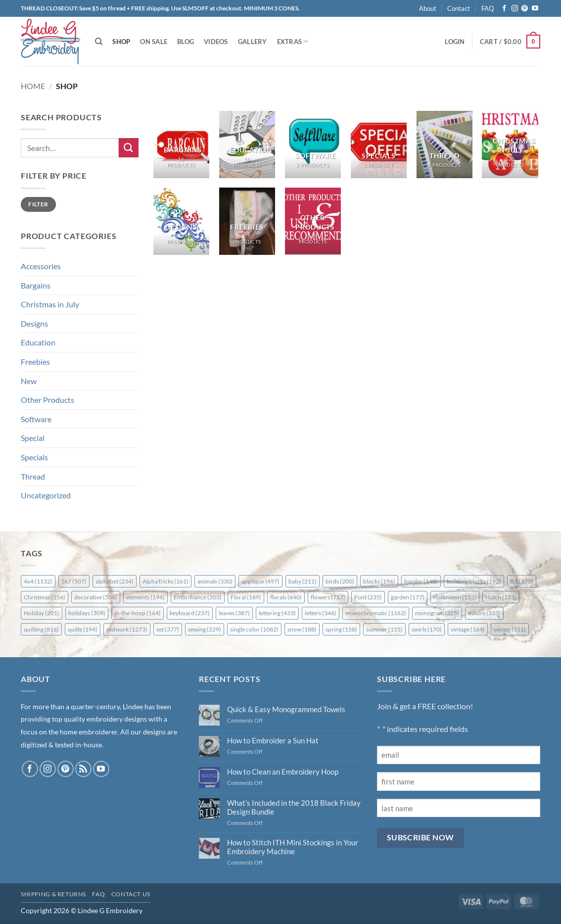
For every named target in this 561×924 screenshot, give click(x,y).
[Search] (99, 42)
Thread (33, 476)
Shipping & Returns (53, 894)
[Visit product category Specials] (379, 145)
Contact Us (131, 894)
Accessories (41, 266)
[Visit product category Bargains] (181, 145)
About (428, 8)
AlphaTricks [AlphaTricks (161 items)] (165, 581)
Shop (121, 42)
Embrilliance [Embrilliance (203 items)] (198, 597)
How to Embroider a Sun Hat (273, 740)
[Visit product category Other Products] (313, 221)
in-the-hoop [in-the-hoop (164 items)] (138, 613)
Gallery (253, 42)
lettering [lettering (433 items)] (277, 613)
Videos (216, 42)
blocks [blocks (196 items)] (379, 581)
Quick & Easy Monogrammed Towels (286, 709)
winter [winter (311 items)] (510, 629)
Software (36, 419)
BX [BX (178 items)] (522, 581)
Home (33, 86)
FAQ (488, 8)
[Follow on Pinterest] (525, 9)
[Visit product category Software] (313, 145)
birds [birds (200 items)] (340, 581)
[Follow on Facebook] (504, 9)
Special (33, 438)
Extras (293, 41)
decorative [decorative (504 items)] (96, 597)
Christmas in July (50, 304)
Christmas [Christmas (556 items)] (45, 597)
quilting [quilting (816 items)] (41, 629)
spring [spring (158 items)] (341, 629)
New (29, 381)
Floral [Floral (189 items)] (246, 597)
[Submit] (129, 148)
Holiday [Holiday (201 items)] (42, 613)
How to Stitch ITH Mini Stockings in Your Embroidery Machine (293, 847)
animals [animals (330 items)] (215, 581)
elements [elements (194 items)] (145, 597)
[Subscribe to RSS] (83, 769)
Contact (459, 8)
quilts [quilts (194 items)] (83, 629)
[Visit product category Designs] (181, 221)
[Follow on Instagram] (515, 9)
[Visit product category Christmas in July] (510, 145)
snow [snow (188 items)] (302, 629)
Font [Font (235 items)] (368, 597)
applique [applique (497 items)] (260, 581)
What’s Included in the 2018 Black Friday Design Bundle (294, 807)
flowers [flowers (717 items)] (328, 597)
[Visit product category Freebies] (247, 221)
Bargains (36, 285)
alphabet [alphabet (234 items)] (115, 581)
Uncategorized (46, 495)
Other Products (47, 400)
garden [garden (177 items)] (408, 597)
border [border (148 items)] (421, 581)
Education (38, 342)
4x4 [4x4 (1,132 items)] (38, 581)
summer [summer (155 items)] (384, 629)
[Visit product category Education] (247, 145)
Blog (186, 42)
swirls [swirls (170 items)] (427, 629)
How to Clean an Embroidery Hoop (283, 772)
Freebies (35, 362)
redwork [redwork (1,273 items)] (127, 629)
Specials (34, 457)
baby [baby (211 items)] (303, 581)
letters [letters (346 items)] (321, 613)
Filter (38, 204)
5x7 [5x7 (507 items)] (74, 581)
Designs (34, 323)
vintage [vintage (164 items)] (468, 629)
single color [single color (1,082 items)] (254, 629)
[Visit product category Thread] (444, 145)
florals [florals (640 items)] (286, 597)
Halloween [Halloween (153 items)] (455, 597)
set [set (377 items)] (168, 629)
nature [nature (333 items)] (484, 613)
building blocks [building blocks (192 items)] (474, 581)
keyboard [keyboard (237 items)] (190, 613)
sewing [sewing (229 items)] (205, 629)
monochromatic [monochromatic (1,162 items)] (376, 613)
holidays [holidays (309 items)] (87, 613)
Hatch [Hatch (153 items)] (501, 597)
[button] (455, 42)
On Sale (154, 42)
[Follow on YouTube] (535, 9)
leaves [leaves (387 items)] (234, 613)
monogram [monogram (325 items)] (437, 613)
